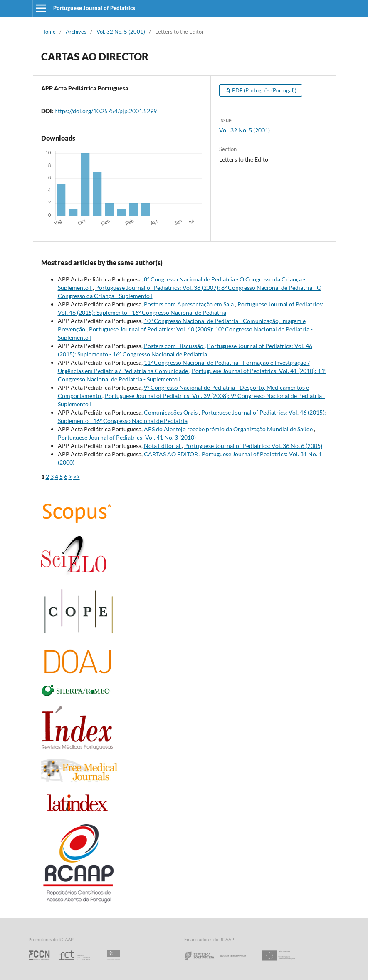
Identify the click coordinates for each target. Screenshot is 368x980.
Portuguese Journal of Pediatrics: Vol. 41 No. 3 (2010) (127, 437)
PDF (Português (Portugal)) (264, 90)
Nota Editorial (163, 446)
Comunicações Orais (171, 412)
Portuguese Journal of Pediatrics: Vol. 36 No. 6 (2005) (253, 446)
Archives (76, 32)
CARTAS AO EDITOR (172, 454)
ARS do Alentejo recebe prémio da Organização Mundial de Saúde (229, 429)
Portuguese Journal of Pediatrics (94, 8)
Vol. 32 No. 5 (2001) (121, 32)
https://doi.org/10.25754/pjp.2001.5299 (106, 111)
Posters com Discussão (174, 346)
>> (77, 476)
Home (48, 32)
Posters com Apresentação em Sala (189, 304)
